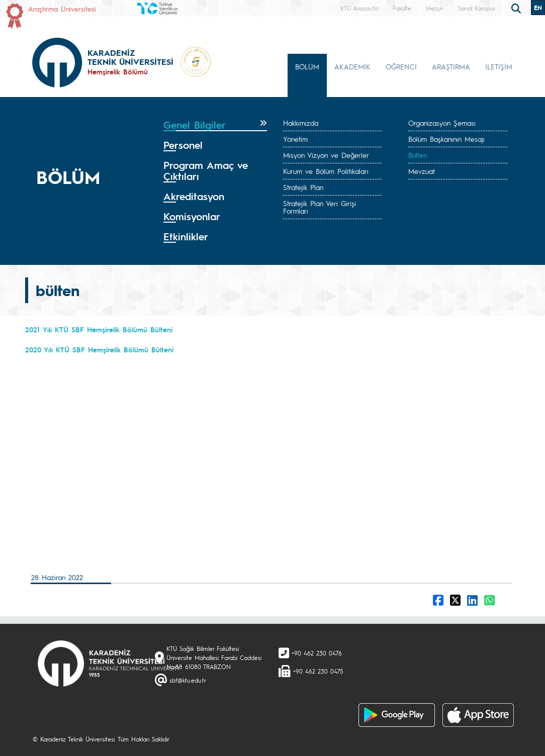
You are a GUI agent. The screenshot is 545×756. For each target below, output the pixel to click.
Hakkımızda (301, 123)
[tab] (215, 125)
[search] (517, 8)
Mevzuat (422, 171)
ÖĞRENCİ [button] (401, 66)
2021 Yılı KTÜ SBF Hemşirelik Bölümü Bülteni (99, 329)
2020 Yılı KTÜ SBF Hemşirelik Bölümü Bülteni (99, 349)
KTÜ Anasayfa (359, 8)
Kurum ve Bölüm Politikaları (326, 171)
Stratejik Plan (303, 187)
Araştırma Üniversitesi (62, 9)
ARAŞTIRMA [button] (451, 66)
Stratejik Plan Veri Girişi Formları (320, 207)
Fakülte (402, 8)
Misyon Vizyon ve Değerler (326, 155)
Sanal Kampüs (477, 8)
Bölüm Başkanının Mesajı (446, 139)
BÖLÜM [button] (307, 66)
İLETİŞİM (499, 66)
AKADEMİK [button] (352, 66)
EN (538, 8)
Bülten (418, 155)
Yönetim (295, 139)
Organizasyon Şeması (442, 123)
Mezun (435, 8)
